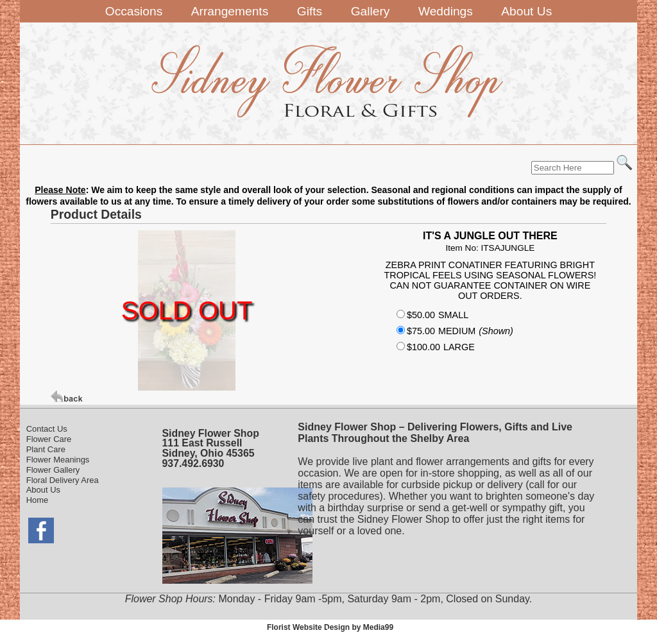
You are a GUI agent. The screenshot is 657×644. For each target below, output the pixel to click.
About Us (43, 490)
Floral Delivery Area (63, 480)
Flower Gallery (53, 470)
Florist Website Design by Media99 (330, 627)
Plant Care (46, 449)
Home (38, 500)
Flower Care (49, 439)
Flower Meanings (58, 460)
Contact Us (47, 429)
